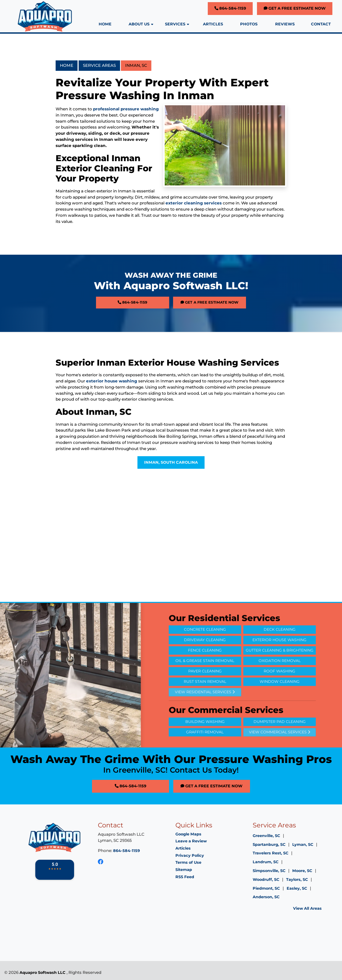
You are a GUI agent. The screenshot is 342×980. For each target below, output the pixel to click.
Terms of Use (188, 862)
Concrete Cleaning (205, 641)
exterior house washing (112, 381)
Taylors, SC (297, 880)
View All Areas (307, 908)
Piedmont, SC (266, 888)
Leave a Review (191, 841)
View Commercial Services (280, 744)
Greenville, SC (266, 836)
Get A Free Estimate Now (295, 8)
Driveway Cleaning (205, 652)
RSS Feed (185, 877)
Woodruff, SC (266, 880)
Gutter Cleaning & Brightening (280, 662)
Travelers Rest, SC (271, 853)
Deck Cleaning (280, 641)
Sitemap (184, 870)
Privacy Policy (190, 855)
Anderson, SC (266, 897)
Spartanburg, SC (269, 845)
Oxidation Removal (280, 672)
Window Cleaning (280, 693)
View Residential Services (205, 704)
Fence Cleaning (205, 662)
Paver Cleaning (205, 683)
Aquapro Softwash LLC (43, 973)
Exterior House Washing (279, 652)
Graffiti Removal (205, 744)
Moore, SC (302, 871)
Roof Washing (279, 683)
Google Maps (188, 834)
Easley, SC (297, 888)
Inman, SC (136, 65)
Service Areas (99, 65)
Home (67, 65)
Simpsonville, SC (269, 871)
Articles (183, 848)
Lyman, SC (303, 845)
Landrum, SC (266, 862)
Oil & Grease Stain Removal (205, 672)
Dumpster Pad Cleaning (280, 733)
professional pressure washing (126, 109)
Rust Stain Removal (205, 693)
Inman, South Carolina (171, 462)
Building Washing (205, 733)
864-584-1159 (230, 8)
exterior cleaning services (194, 203)
